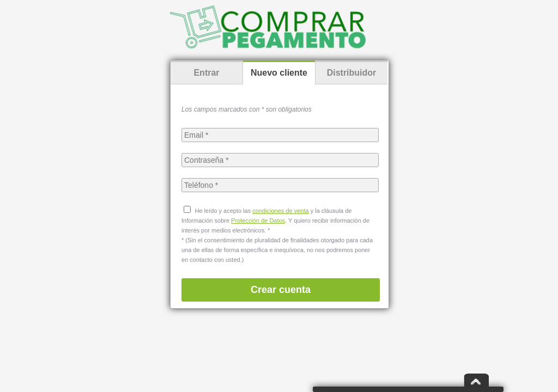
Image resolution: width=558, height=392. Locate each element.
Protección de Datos (258, 220)
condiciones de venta (280, 211)
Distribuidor (352, 73)
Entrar (206, 73)
